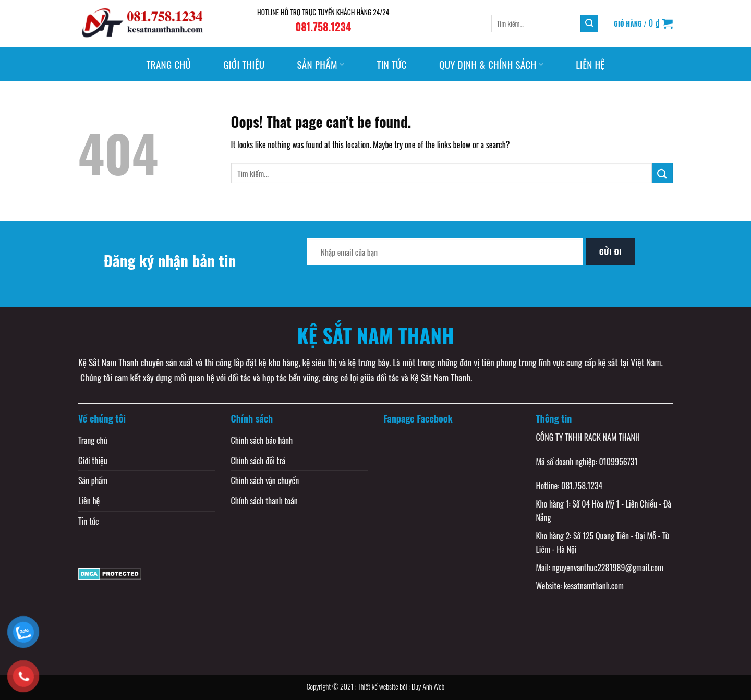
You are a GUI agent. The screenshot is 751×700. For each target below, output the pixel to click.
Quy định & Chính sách (491, 64)
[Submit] (589, 23)
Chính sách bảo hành (262, 440)
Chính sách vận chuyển (265, 480)
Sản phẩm (320, 64)
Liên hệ (590, 64)
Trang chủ (168, 64)
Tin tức (392, 64)
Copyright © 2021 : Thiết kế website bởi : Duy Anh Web (376, 686)
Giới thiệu (244, 64)
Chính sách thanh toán (264, 501)
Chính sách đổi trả (258, 461)
